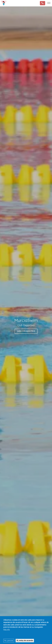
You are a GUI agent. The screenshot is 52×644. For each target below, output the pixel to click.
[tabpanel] (26, 325)
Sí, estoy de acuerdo (25, 640)
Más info (7, 629)
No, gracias (9, 641)
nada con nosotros (26, 331)
